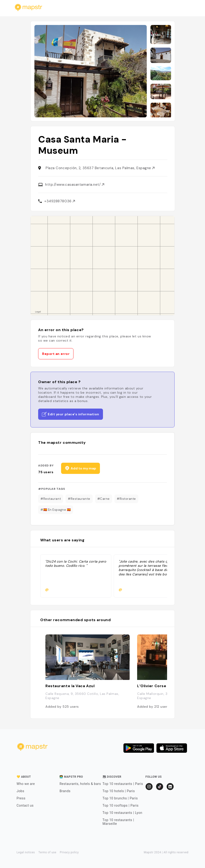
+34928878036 (60, 201)
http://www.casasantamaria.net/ (75, 185)
